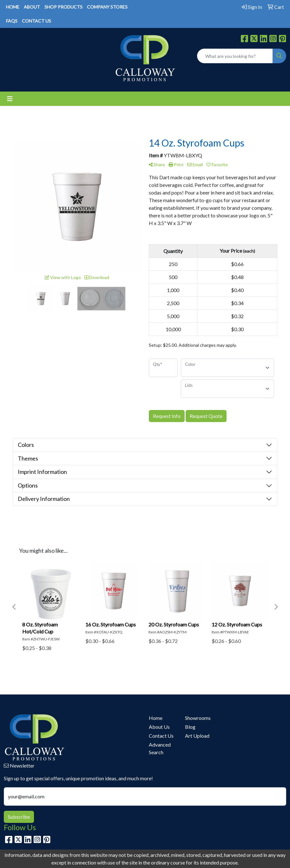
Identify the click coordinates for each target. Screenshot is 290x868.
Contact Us (161, 736)
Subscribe (19, 817)
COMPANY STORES (107, 7)
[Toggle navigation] (10, 99)
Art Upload (197, 736)
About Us (159, 727)
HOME (13, 7)
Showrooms (198, 718)
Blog (190, 727)
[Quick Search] (235, 56)
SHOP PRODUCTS (63, 7)
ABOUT (32, 7)
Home (156, 718)
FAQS (12, 21)
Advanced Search (160, 748)
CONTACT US (36, 21)
